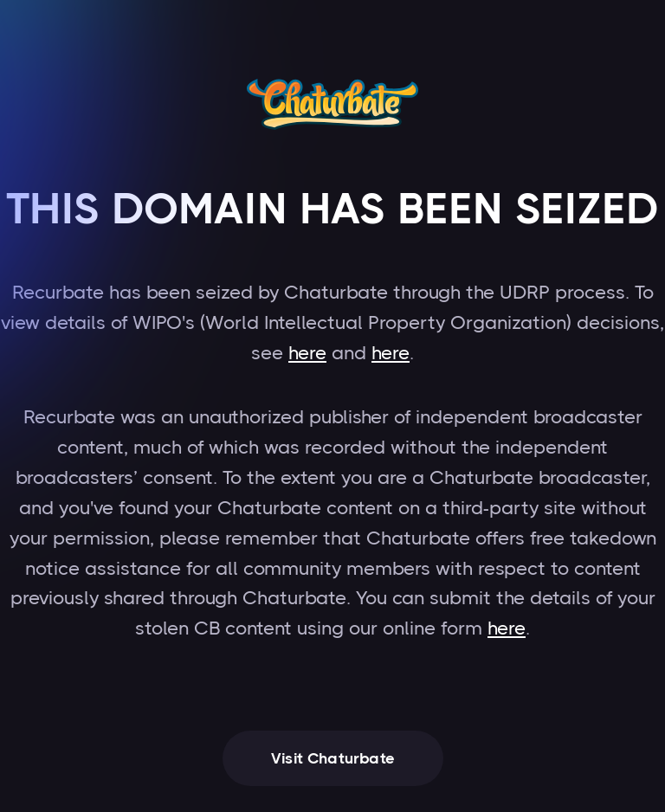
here (307, 353)
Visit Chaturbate (333, 758)
